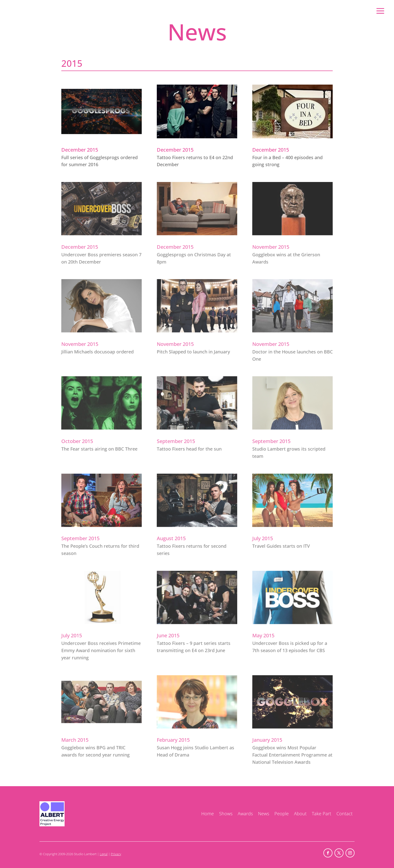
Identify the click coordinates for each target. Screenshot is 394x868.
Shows (226, 814)
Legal (104, 854)
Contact (344, 814)
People (282, 814)
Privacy (116, 854)
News (264, 814)
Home (208, 814)
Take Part (322, 814)
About (300, 814)
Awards (245, 814)
